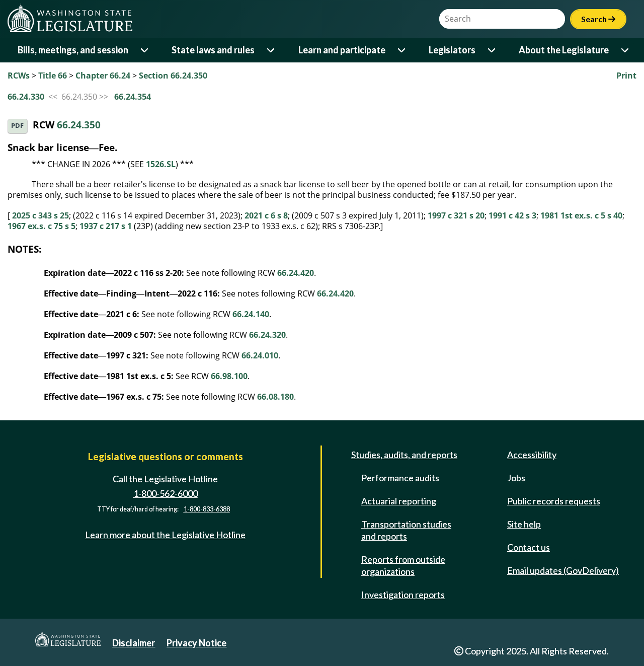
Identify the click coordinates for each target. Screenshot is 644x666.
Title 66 (53, 76)
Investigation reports (403, 595)
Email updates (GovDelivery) (563, 570)
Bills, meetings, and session (73, 50)
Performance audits (400, 478)
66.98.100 (229, 376)
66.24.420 (296, 273)
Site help (524, 524)
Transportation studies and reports (406, 530)
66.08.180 (275, 397)
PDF (17, 126)
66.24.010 (260, 355)
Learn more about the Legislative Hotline (165, 535)
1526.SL (161, 164)
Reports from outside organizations (403, 565)
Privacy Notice (196, 643)
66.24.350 (79, 125)
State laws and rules (213, 50)
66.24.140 (251, 314)
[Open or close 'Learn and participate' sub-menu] (402, 50)
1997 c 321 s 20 (456, 215)
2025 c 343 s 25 (41, 215)
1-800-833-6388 (207, 510)
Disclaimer (134, 643)
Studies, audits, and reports (404, 455)
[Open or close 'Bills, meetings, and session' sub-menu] (145, 50)
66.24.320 (267, 335)
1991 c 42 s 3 (512, 215)
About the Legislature (564, 50)
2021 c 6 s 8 (266, 215)
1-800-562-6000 (166, 493)
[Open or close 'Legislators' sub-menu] (492, 50)
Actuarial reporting (399, 501)
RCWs (19, 76)
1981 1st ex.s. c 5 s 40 (581, 215)
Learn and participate (342, 50)
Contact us (529, 547)
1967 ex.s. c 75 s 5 (42, 226)
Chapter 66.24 (103, 76)
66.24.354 (133, 97)
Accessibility (532, 455)
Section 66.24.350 (173, 76)
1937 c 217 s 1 (106, 226)
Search (598, 19)
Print (626, 76)
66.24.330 (26, 97)
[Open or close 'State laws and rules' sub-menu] (271, 50)
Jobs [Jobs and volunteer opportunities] (516, 478)
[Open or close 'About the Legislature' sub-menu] (626, 50)
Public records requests (554, 501)
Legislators (452, 50)
